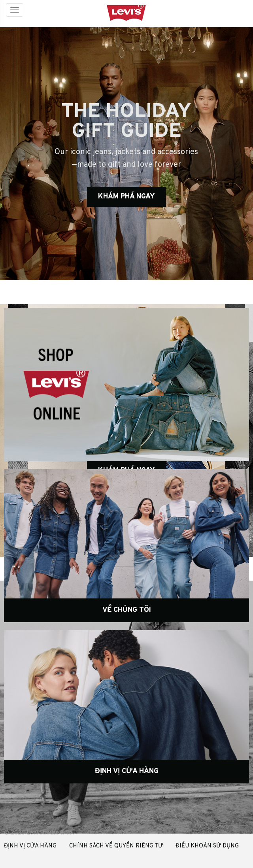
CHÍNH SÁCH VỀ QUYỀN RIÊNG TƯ (116, 846)
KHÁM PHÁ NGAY (126, 197)
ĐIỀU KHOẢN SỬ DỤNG (207, 846)
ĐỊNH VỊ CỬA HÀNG (30, 846)
